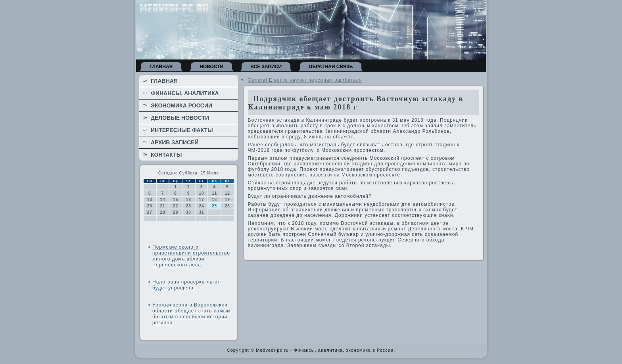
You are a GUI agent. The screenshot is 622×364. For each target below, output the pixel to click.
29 (176, 212)
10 (201, 193)
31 (201, 212)
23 (189, 206)
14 (162, 200)
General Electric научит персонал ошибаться (305, 80)
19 (227, 200)
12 (227, 193)
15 (176, 200)
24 (201, 206)
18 (214, 200)
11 (214, 193)
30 (189, 212)
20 (150, 206)
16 (189, 200)
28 (162, 212)
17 (201, 200)
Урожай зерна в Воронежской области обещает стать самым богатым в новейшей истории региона (192, 314)
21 (162, 206)
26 (227, 206)
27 (150, 212)
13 (150, 200)
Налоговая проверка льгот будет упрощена (186, 285)
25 (214, 206)
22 (176, 206)
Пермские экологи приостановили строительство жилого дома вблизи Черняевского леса (191, 256)
